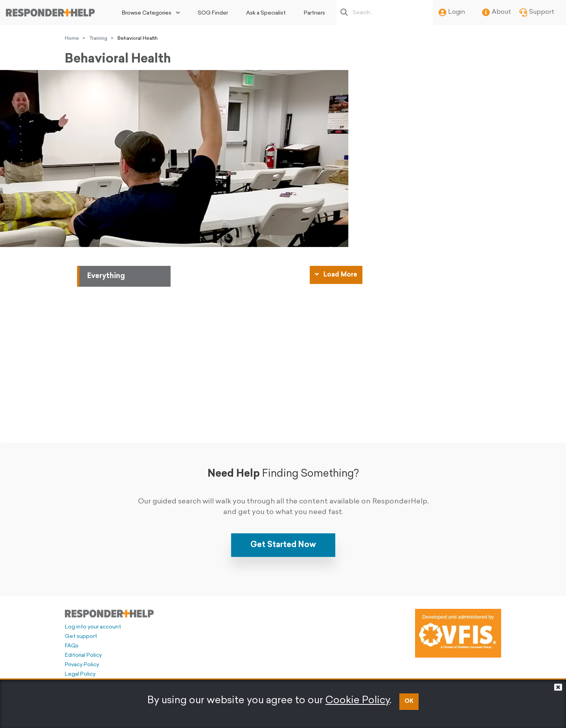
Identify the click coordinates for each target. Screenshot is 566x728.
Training (98, 39)
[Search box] (387, 13)
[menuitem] (151, 13)
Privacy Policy (82, 665)
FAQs (72, 646)
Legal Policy (80, 674)
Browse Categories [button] (147, 13)
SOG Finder (213, 13)
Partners (314, 13)
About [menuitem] (496, 13)
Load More (336, 275)
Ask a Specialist (266, 13)
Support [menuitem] (537, 13)
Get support (81, 637)
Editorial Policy (83, 655)
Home (72, 39)
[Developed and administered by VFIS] (458, 633)
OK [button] (409, 701)
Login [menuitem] (452, 13)
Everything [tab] (106, 276)
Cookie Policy (357, 701)
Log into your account (93, 627)
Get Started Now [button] (283, 545)
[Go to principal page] (50, 13)
